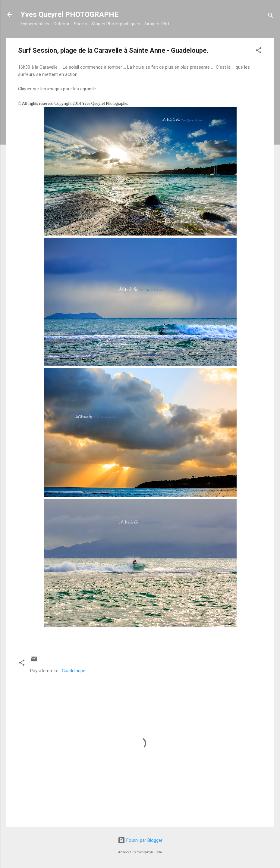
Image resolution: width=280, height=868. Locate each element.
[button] (259, 51)
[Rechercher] (271, 16)
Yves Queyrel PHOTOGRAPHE (69, 14)
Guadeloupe (74, 671)
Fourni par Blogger (140, 840)
